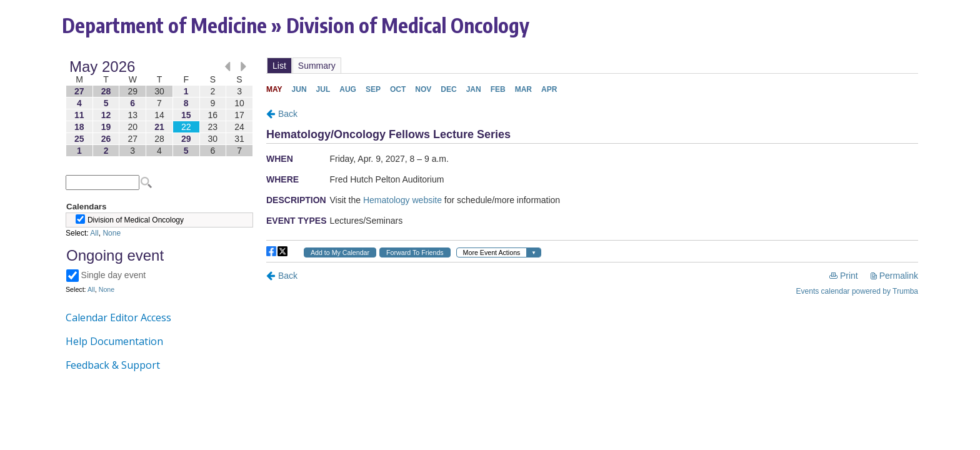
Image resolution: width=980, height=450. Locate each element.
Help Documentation (114, 341)
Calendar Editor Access (118, 317)
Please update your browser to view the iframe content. (159, 108)
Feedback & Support (113, 365)
